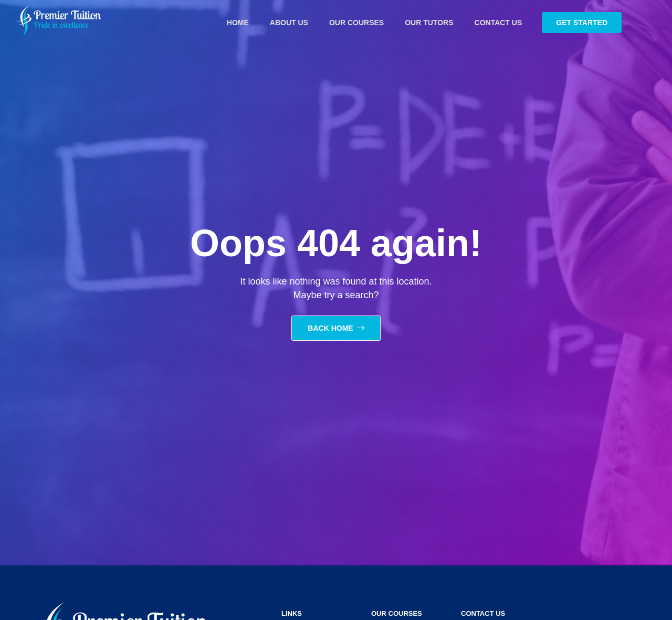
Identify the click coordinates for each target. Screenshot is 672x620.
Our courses (356, 23)
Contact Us (498, 23)
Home (238, 23)
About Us (289, 23)
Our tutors (429, 23)
